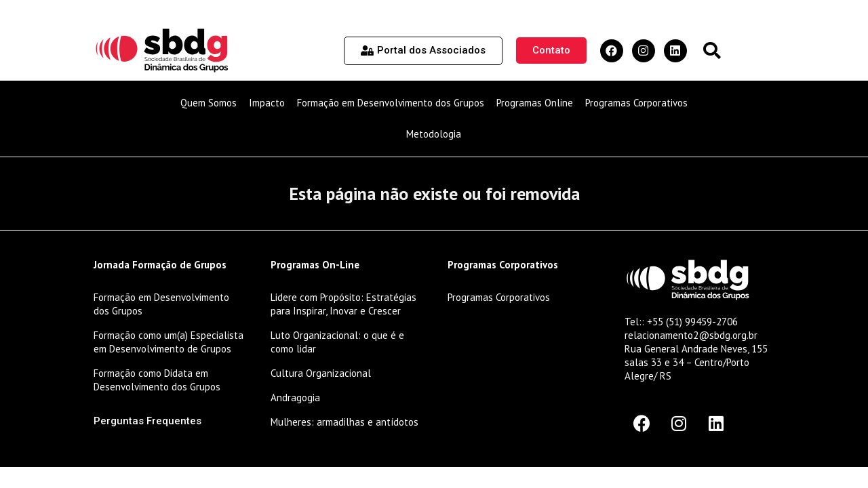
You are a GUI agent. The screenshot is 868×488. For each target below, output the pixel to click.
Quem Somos (209, 103)
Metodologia (434, 134)
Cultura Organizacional (321, 373)
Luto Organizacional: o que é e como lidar (337, 342)
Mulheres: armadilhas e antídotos (344, 422)
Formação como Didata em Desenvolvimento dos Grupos (157, 380)
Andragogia (295, 398)
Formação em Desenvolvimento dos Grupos (391, 103)
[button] (712, 50)
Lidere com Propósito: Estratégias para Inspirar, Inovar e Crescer (343, 304)
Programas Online (535, 103)
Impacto (267, 103)
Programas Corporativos (636, 103)
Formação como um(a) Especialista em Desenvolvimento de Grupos (169, 342)
